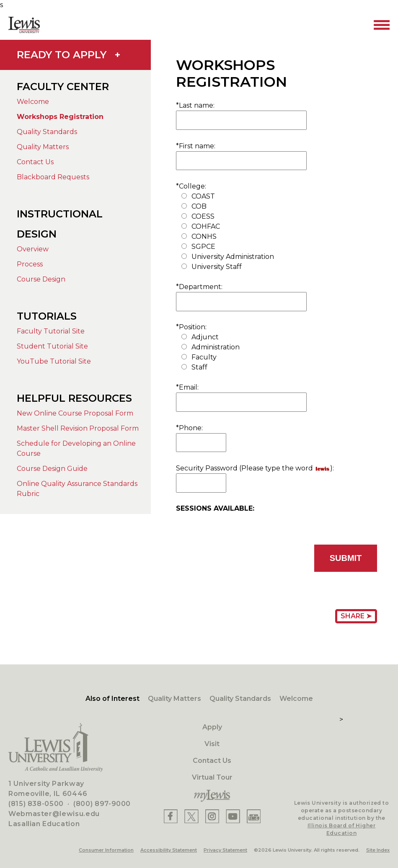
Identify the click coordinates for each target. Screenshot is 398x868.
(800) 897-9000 (102, 804)
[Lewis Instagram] (212, 816)
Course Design (41, 279)
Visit (212, 744)
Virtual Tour (212, 777)
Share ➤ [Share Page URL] (356, 616)
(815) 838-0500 (36, 804)
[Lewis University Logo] (24, 25)
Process (30, 264)
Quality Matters (43, 147)
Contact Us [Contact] (212, 761)
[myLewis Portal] (212, 796)
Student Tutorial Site (52, 346)
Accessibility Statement (169, 850)
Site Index (378, 850)
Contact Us (35, 162)
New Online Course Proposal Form (75, 413)
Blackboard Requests (53, 177)
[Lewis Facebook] (171, 816)
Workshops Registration (60, 117)
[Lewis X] (191, 816)
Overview (33, 249)
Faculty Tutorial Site (51, 331)
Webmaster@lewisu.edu (54, 814)
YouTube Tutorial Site (54, 361)
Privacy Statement (225, 850)
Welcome (33, 102)
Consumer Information (106, 850)
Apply (212, 727)
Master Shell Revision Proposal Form (78, 428)
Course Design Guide (52, 469)
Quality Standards (47, 132)
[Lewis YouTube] (233, 816)
